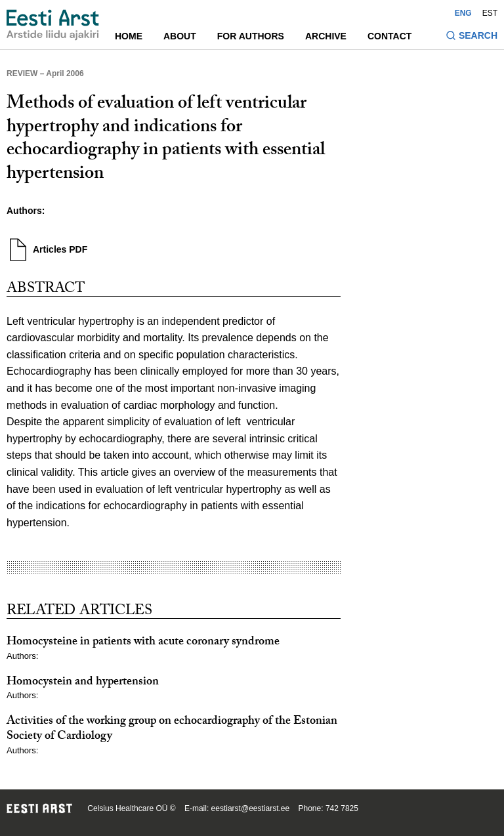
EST (490, 13)
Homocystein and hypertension (83, 683)
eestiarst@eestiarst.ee (251, 808)
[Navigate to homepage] (53, 25)
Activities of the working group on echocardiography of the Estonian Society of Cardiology (172, 730)
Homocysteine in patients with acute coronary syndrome (143, 643)
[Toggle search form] (472, 37)
